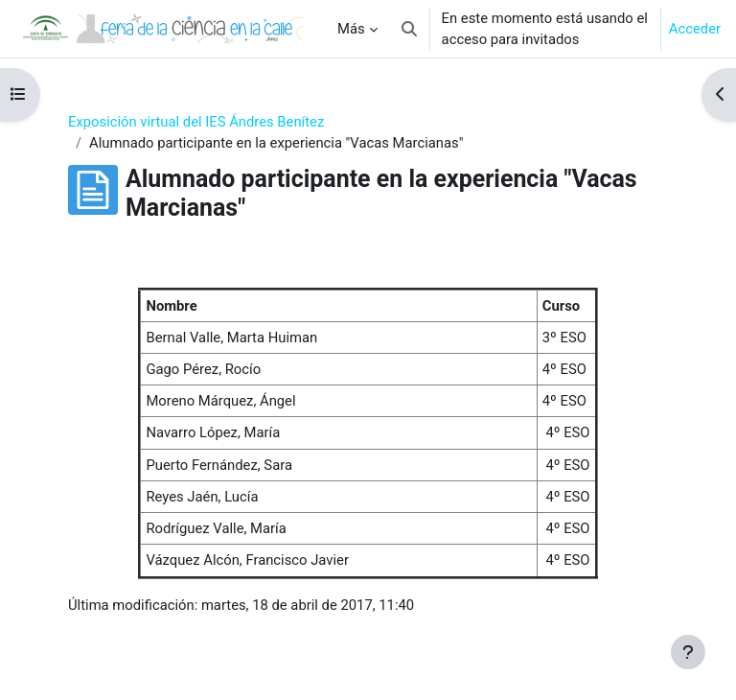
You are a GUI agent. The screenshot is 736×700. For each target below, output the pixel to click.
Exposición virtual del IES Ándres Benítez (196, 122)
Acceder (695, 29)
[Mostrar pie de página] (688, 652)
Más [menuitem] (351, 29)
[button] (409, 29)
